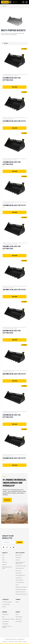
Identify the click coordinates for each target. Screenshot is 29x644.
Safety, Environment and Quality (8, 619)
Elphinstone (4, 565)
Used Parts (18, 560)
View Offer (7, 500)
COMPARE (24, 49)
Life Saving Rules (5, 622)
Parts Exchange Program (20, 575)
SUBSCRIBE (19, 542)
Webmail (25, 642)
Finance (17, 585)
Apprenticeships (19, 619)
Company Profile (5, 614)
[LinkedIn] (10, 547)
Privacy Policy (11, 642)
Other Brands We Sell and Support (7, 568)
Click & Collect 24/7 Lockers (21, 566)
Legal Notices (5, 642)
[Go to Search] (23, 2)
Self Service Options (19, 580)
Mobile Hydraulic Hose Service (21, 594)
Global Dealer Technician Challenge (7, 627)
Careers (17, 614)
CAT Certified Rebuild (20, 582)
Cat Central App (19, 573)
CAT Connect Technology (7, 602)
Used (3, 558)
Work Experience (19, 622)
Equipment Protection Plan (21, 592)
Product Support (19, 578)
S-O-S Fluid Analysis (6, 604)
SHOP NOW (15, 87)
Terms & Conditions (19, 642)
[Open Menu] (27, 2)
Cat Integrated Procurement (21, 590)
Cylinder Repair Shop (20, 568)
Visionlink (4, 607)
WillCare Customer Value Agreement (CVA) (20, 563)
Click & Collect (18, 558)
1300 (15, 2)
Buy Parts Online (19, 555)
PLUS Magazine (5, 624)
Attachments (5, 562)
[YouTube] (14, 547)
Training (17, 602)
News (3, 617)
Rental (3, 560)
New (3, 555)
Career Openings (19, 617)
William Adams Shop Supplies (21, 587)
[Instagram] (7, 547)
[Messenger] (17, 547)
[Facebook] (4, 547)
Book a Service (18, 571)
